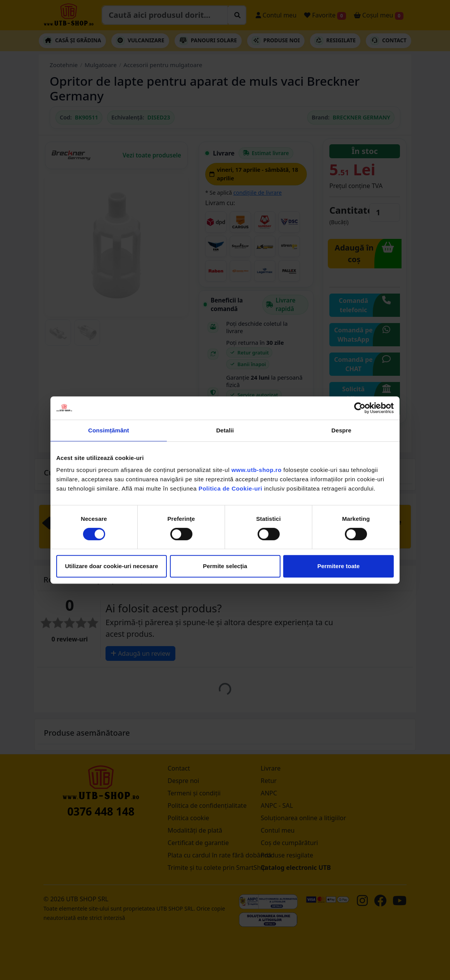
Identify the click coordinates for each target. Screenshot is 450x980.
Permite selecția (225, 566)
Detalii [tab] (225, 430)
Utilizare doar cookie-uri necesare (111, 566)
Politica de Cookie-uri (230, 488)
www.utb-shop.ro (256, 470)
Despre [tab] (341, 430)
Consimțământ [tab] (108, 430)
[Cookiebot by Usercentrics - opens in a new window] (360, 408)
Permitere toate (338, 566)
